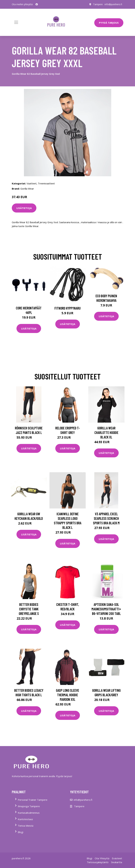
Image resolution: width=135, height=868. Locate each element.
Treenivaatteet (46, 183)
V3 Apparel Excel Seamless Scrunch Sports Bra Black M (106, 518)
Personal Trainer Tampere (33, 800)
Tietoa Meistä (26, 826)
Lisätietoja (24, 208)
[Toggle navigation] (16, 22)
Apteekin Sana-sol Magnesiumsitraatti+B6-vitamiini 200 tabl (106, 609)
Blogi (21, 832)
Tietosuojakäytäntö (98, 862)
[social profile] (37, 4)
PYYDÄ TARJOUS (109, 23)
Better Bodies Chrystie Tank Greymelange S (29, 609)
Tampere (98, 4)
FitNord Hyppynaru (68, 308)
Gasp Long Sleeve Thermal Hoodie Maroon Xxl (67, 695)
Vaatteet (32, 183)
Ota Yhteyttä (102, 858)
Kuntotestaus (25, 819)
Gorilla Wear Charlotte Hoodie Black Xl (106, 432)
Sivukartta (117, 862)
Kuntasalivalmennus (29, 813)
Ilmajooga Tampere (29, 806)
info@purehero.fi (113, 4)
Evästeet (117, 858)
